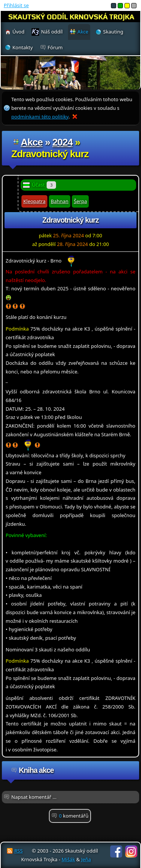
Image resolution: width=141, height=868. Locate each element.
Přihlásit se (16, 5)
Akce (32, 142)
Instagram (131, 851)
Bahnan (60, 201)
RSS (18, 851)
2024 (62, 142)
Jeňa (86, 859)
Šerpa (80, 201)
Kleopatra (34, 201)
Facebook (116, 851)
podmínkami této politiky (40, 117)
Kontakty (23, 47)
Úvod (18, 32)
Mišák (68, 859)
